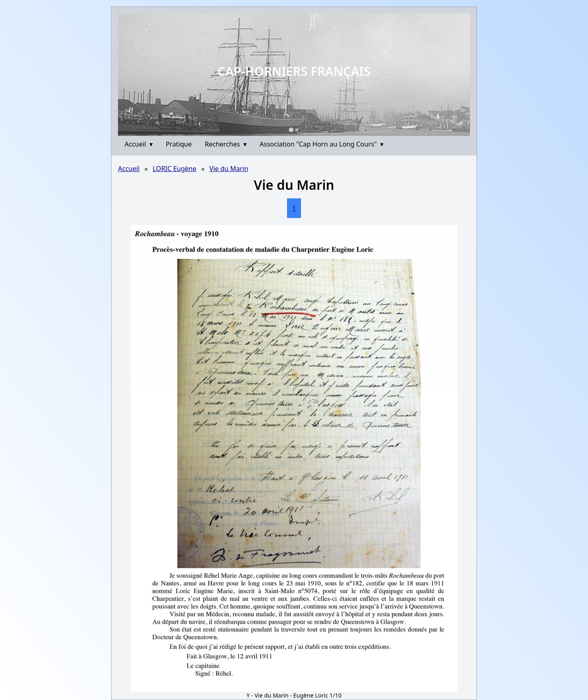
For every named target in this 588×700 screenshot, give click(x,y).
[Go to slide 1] (291, 130)
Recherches (226, 144)
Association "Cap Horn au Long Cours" (322, 144)
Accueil (139, 144)
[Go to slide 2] (297, 130)
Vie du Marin (229, 169)
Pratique (179, 144)
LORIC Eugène (175, 169)
